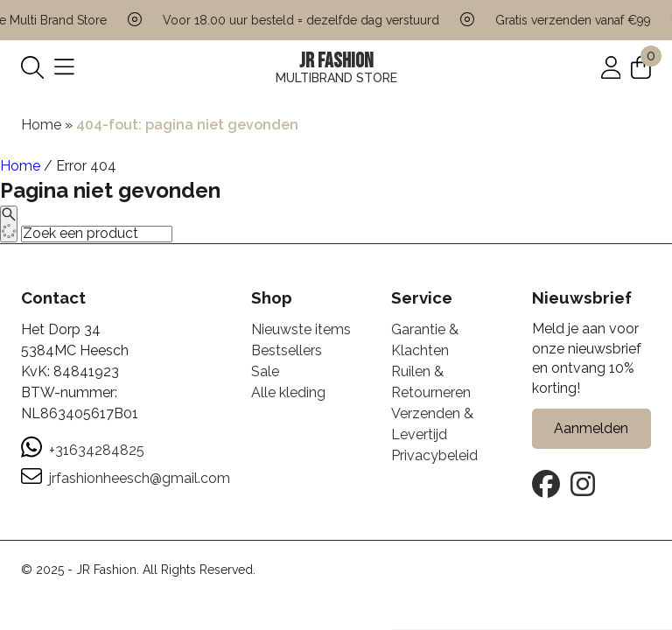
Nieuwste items (301, 329)
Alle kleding (288, 392)
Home (41, 125)
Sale (265, 371)
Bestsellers (287, 350)
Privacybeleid (434, 455)
